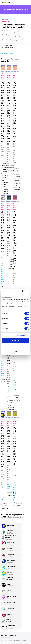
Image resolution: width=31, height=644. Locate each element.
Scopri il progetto (11, 406)
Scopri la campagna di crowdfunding (6, 289)
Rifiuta (15, 351)
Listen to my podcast (8, 54)
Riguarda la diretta (5, 190)
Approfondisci (9, 48)
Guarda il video (10, 402)
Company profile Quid (5, 185)
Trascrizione (8, 45)
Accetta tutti (15, 341)
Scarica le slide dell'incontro (18, 185)
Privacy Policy (25, 641)
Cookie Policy (16, 641)
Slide (4, 180)
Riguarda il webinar (17, 179)
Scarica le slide (11, 265)
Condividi (5, 194)
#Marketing (15, 487)
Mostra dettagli (21, 335)
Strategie (5, 20)
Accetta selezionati (15, 346)
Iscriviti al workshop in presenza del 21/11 (5, 174)
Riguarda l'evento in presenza (17, 171)
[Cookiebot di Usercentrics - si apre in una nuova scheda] (22, 291)
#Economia (3, 490)
